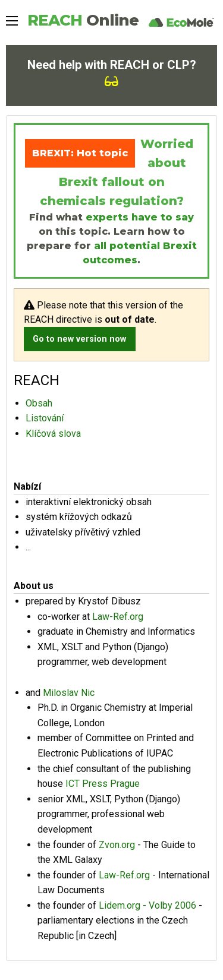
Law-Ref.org (118, 617)
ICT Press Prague (103, 784)
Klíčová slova (53, 434)
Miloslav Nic (69, 693)
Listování (45, 418)
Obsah (39, 403)
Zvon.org (117, 845)
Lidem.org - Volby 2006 (147, 905)
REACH (83, 20)
